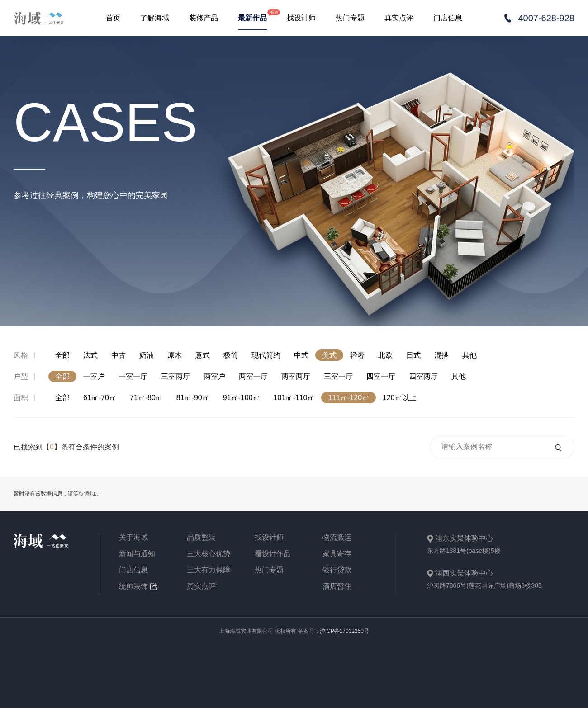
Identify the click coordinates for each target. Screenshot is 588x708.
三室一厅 (338, 376)
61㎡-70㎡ (100, 398)
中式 (301, 355)
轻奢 (357, 355)
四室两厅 (423, 376)
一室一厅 (133, 376)
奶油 (147, 355)
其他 (469, 355)
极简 (231, 355)
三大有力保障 (209, 570)
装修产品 (204, 18)
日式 (413, 355)
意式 (203, 355)
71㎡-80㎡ (146, 398)
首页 (113, 18)
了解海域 (155, 18)
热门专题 (350, 18)
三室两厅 (175, 376)
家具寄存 (337, 554)
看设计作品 (273, 554)
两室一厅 (253, 376)
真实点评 (399, 18)
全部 (62, 355)
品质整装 (201, 538)
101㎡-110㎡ (294, 398)
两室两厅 (296, 376)
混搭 (441, 355)
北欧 (385, 355)
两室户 (214, 376)
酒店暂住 (337, 586)
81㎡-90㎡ (193, 398)
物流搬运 (337, 538)
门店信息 (448, 18)
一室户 (94, 376)
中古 (119, 355)
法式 (90, 355)
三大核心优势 (209, 554)
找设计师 (301, 18)
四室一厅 (381, 376)
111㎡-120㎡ (349, 398)
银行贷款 (337, 570)
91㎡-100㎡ (242, 398)
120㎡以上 (400, 398)
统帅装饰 (138, 586)
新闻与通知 (137, 554)
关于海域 (133, 538)
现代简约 (266, 355)
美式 (329, 355)
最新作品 (252, 18)
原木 (175, 355)
